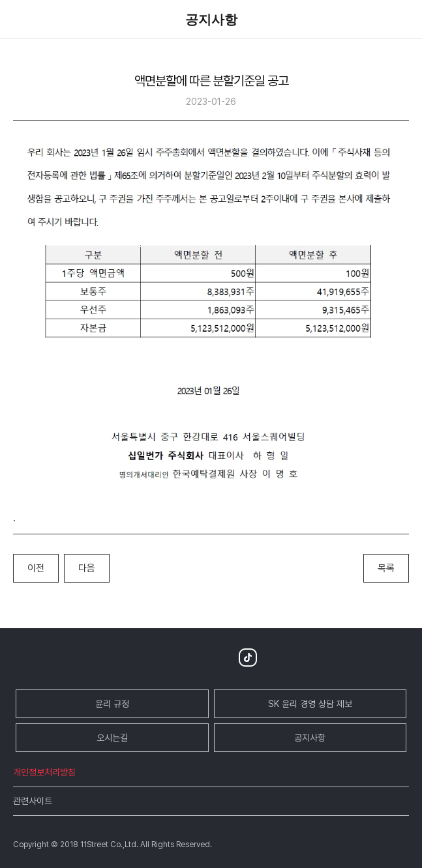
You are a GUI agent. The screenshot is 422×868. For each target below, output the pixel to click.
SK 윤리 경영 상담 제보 (310, 704)
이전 (36, 568)
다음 (87, 568)
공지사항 (310, 738)
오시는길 (112, 738)
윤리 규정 (112, 704)
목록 (386, 568)
